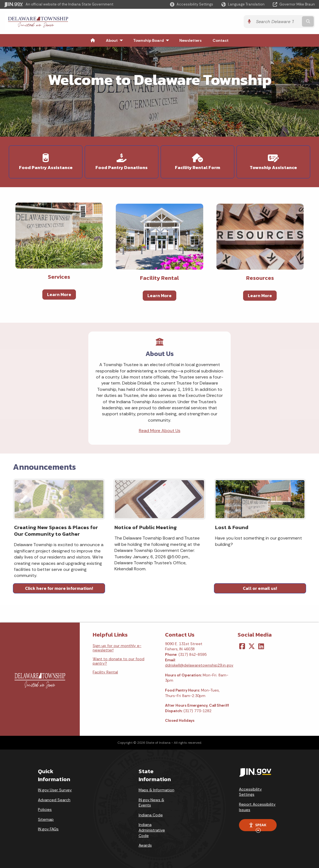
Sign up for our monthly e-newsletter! (117, 648)
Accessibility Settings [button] (250, 792)
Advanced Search (54, 800)
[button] (192, 4)
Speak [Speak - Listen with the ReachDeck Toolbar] (257, 827)
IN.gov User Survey (55, 790)
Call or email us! (260, 588)
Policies (45, 809)
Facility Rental (105, 672)
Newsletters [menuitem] (190, 40)
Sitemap (46, 819)
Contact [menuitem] (221, 40)
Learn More (59, 294)
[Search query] (277, 22)
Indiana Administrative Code (152, 830)
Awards (145, 845)
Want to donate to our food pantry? (119, 661)
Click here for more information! (59, 588)
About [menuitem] (116, 40)
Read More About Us (160, 431)
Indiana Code (151, 815)
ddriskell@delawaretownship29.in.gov (199, 665)
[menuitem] (93, 40)
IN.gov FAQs (48, 829)
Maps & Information (156, 790)
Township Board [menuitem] (152, 40)
